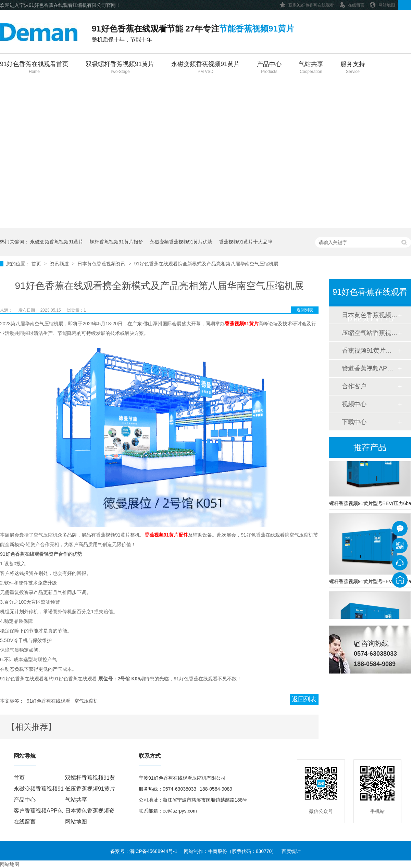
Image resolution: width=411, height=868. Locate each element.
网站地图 (382, 4)
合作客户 (354, 386)
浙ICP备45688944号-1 (153, 851)
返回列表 (305, 310)
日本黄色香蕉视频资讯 (102, 264)
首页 (37, 264)
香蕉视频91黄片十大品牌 (246, 242)
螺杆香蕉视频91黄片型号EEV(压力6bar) (370, 504)
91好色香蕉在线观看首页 (34, 68)
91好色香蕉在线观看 (49, 701)
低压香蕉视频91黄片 (90, 789)
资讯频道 (60, 264)
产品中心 (269, 68)
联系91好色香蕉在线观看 (307, 4)
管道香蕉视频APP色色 (370, 368)
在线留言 (352, 4)
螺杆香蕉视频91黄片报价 (116, 242)
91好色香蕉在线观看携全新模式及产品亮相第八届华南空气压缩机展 (207, 264)
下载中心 (354, 422)
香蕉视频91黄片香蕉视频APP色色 (370, 351)
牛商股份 (217, 851)
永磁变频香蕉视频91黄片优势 (181, 242)
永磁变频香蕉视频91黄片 (206, 68)
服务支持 (353, 68)
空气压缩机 (86, 701)
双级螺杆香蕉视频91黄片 (120, 68)
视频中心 (354, 404)
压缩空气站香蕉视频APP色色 (370, 333)
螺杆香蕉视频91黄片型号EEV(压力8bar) (370, 582)
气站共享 (311, 68)
